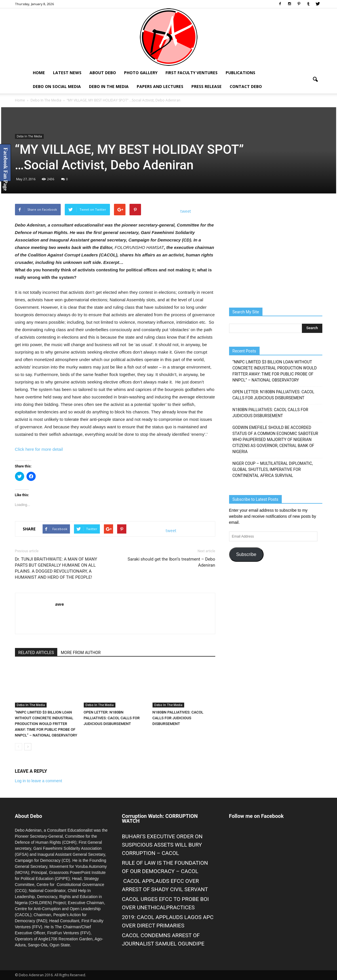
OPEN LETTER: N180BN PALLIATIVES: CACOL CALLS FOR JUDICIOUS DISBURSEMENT (112, 718)
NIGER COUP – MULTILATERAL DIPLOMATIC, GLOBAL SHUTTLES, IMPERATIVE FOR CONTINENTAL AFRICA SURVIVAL (273, 469)
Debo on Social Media (57, 86)
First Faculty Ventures (192, 73)
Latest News (67, 73)
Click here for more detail (39, 449)
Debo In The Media (109, 86)
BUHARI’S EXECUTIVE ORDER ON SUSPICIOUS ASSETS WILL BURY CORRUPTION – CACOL (162, 845)
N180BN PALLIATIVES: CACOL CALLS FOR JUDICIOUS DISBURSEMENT (178, 718)
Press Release (206, 86)
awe (59, 604)
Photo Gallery (141, 73)
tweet (186, 211)
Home (39, 73)
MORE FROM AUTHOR (81, 653)
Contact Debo (246, 86)
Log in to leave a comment (39, 781)
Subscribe (246, 554)
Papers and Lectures (160, 86)
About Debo (103, 73)
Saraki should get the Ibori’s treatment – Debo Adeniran (171, 562)
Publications (240, 73)
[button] (315, 80)
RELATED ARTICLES (36, 653)
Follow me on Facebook (256, 816)
